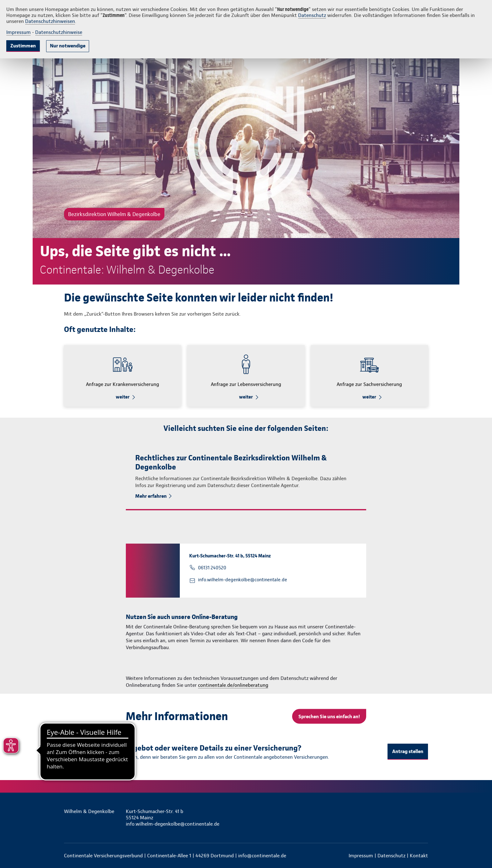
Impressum (19, 32)
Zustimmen (23, 46)
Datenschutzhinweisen (50, 21)
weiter (123, 397)
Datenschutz (312, 15)
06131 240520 (212, 568)
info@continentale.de (262, 856)
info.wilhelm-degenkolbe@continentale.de (243, 580)
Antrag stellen (408, 751)
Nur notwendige (68, 46)
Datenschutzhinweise (59, 32)
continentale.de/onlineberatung (233, 685)
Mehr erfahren (151, 496)
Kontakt (419, 856)
